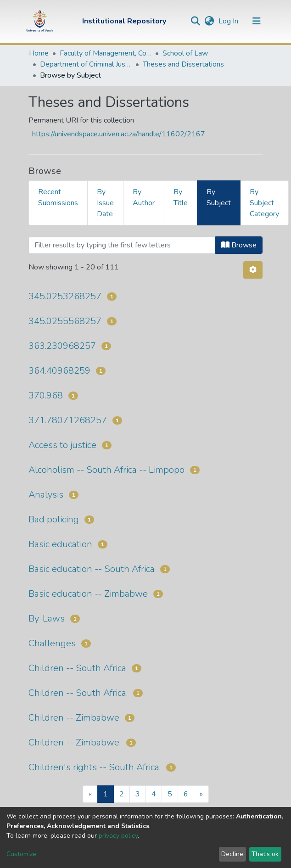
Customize (21, 854)
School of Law (185, 53)
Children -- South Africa (77, 668)
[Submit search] (195, 21)
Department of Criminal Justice (86, 64)
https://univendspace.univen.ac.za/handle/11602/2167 (119, 134)
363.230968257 (62, 346)
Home (39, 53)
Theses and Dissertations (183, 64)
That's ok (265, 854)
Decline (232, 854)
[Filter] (122, 245)
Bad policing (54, 519)
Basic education (60, 544)
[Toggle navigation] (257, 21)
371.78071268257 (68, 420)
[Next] (201, 794)
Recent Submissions (58, 197)
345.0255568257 (65, 321)
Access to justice (62, 445)
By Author (144, 197)
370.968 (46, 395)
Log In (229, 21)
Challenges (52, 643)
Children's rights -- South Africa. (95, 767)
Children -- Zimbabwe (74, 718)
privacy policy (118, 836)
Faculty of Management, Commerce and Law (106, 53)
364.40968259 (59, 371)
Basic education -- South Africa (92, 569)
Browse (239, 245)
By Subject (219, 197)
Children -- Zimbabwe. (75, 742)
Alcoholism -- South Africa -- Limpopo (106, 470)
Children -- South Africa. (78, 693)
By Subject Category (264, 203)
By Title (181, 197)
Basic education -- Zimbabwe (88, 594)
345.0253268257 (65, 296)
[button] (209, 21)
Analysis (46, 495)
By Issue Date (105, 203)
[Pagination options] (253, 270)
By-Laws (47, 619)
